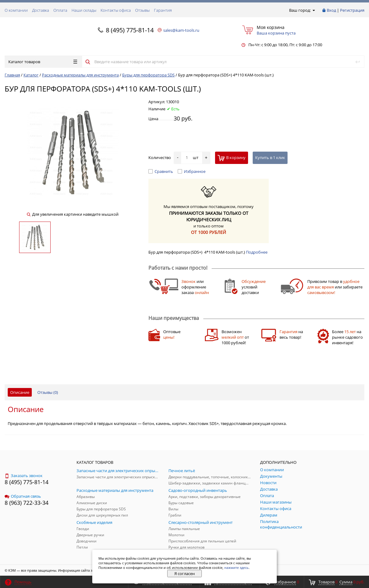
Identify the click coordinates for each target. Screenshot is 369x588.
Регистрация (352, 10)
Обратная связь (23, 496)
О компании (16, 10)
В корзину (232, 158)
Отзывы (142, 10)
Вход (331, 10)
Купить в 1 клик (270, 157)
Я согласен (184, 574)
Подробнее (257, 252)
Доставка (41, 10)
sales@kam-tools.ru (181, 30)
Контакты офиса (116, 10)
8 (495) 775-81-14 (130, 30)
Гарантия (163, 10)
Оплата (60, 10)
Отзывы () (48, 392)
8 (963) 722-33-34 (27, 503)
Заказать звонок (24, 476)
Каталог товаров (43, 62)
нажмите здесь (236, 568)
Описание (20, 392)
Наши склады (84, 10)
